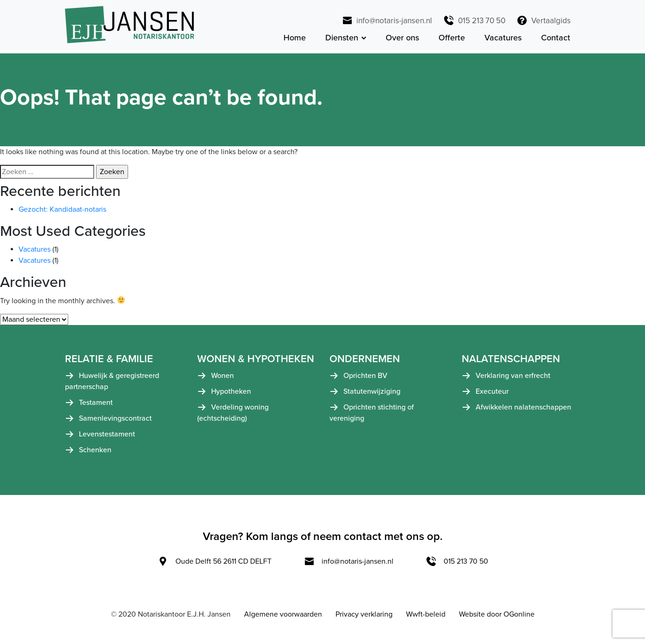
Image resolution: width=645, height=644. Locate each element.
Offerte (452, 39)
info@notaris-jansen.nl (387, 20)
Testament (96, 406)
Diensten (342, 39)
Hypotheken (231, 395)
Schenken (95, 454)
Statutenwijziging (372, 395)
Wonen (223, 379)
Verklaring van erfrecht (513, 379)
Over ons (402, 39)
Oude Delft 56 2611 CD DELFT (214, 565)
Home (295, 39)
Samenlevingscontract (115, 422)
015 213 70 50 (474, 20)
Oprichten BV (365, 379)
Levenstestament (107, 438)
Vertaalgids (544, 20)
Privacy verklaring (364, 618)
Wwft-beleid (426, 618)
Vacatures (503, 39)
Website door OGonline (497, 618)
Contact (556, 39)
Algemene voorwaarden (283, 618)
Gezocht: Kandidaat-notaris (62, 213)
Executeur (492, 395)
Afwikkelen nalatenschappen (523, 411)
